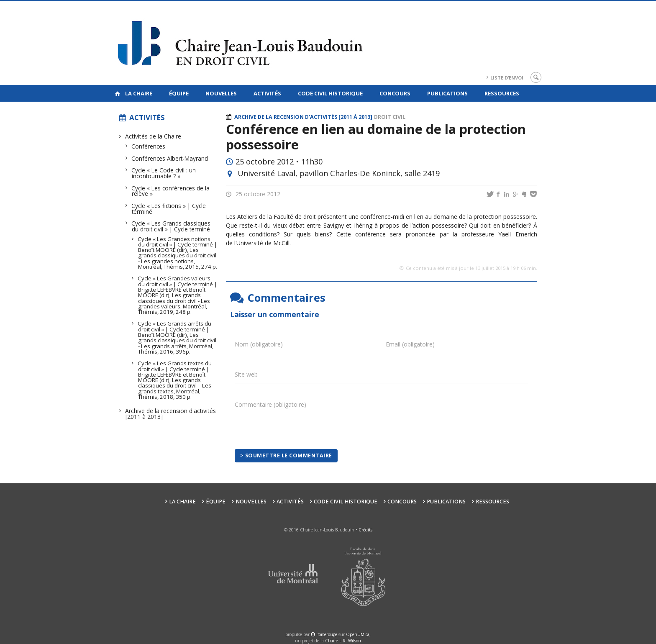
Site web (246, 374)
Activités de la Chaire (153, 136)
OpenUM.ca (358, 634)
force (327, 634)
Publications (447, 93)
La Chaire (139, 93)
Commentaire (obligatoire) (270, 404)
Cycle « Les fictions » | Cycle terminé (169, 209)
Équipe (179, 93)
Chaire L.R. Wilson (343, 641)
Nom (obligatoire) (259, 344)
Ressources (502, 93)
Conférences (149, 146)
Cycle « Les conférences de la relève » (171, 191)
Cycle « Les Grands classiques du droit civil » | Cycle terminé (171, 226)
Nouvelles (221, 93)
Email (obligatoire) (410, 344)
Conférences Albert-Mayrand (170, 158)
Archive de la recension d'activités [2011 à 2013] (171, 414)
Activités (267, 93)
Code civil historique (330, 93)
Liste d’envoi (507, 78)
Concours (395, 93)
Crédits (365, 530)
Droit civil (390, 117)
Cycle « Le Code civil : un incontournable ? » (164, 173)
